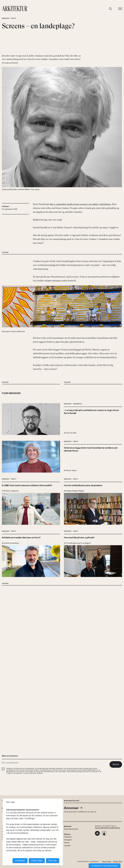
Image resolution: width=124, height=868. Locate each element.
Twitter (67, 843)
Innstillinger (20, 861)
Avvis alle (53, 861)
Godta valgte (37, 861)
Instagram (68, 840)
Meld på (116, 764)
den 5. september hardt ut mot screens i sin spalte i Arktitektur (80, 223)
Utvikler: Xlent (118, 862)
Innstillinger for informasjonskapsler (105, 866)
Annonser (73, 808)
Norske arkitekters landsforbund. (107, 828)
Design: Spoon (107, 862)
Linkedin (67, 846)
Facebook (68, 837)
